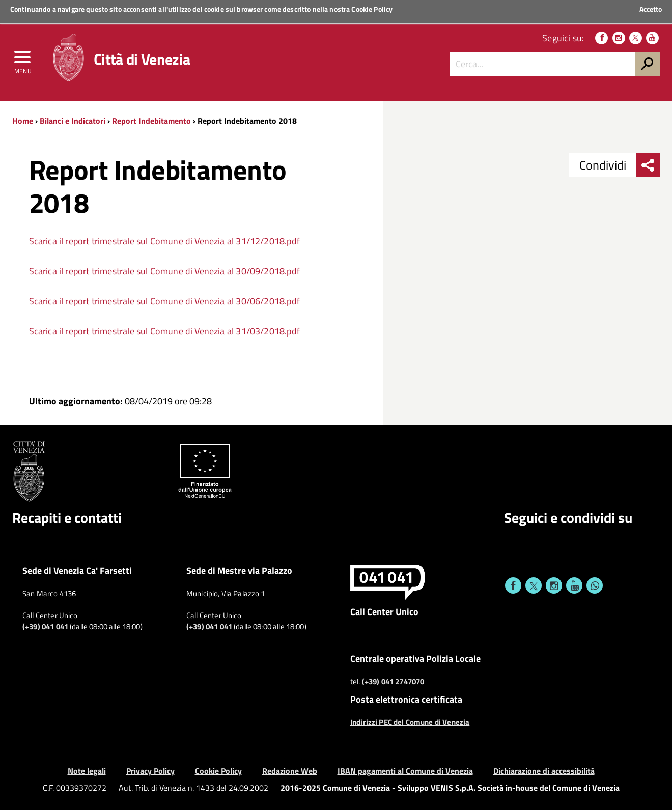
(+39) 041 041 (45, 627)
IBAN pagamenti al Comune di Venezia (405, 771)
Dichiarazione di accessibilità (544, 771)
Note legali (87, 771)
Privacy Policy (150, 771)
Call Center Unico (384, 611)
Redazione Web (290, 771)
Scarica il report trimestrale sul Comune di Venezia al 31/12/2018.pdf (164, 241)
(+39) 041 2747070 (393, 682)
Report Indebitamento (151, 121)
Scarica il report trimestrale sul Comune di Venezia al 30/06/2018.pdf (164, 301)
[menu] (23, 60)
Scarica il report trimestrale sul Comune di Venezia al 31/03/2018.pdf (164, 331)
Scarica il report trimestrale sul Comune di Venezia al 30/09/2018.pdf (164, 271)
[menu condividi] (648, 165)
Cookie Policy (372, 9)
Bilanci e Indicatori (73, 121)
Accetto (651, 9)
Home (23, 121)
